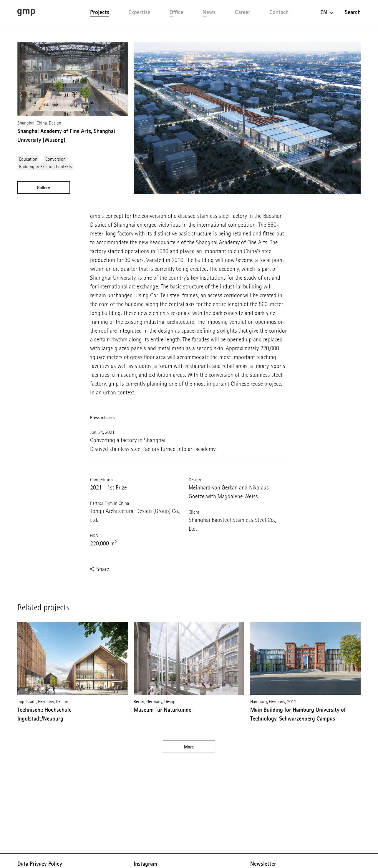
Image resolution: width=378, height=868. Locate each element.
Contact (279, 12)
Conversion (55, 159)
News (209, 12)
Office (176, 12)
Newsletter (263, 864)
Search (353, 12)
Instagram (145, 864)
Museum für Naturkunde (163, 710)
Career (243, 12)
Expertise (139, 12)
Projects (100, 12)
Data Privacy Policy (40, 864)
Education (28, 159)
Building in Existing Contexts (45, 166)
